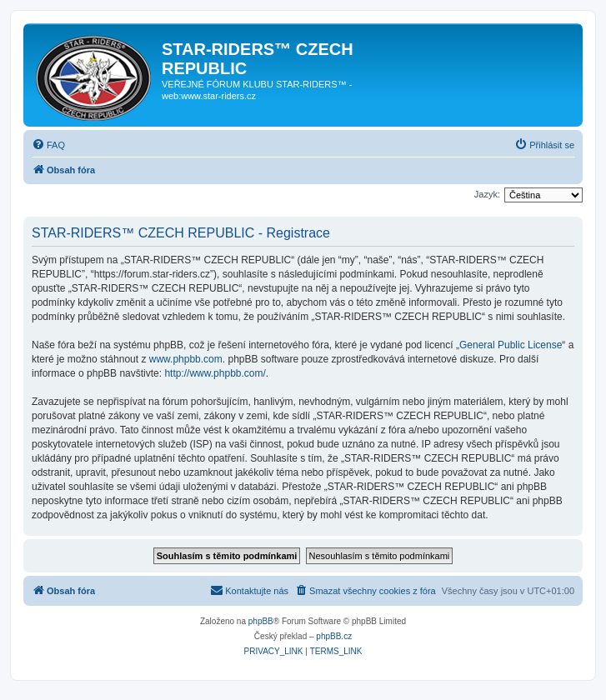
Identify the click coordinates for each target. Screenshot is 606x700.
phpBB (261, 621)
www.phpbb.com (186, 359)
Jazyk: (487, 194)
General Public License (511, 345)
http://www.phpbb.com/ (215, 373)
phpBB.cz (334, 636)
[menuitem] (48, 145)
